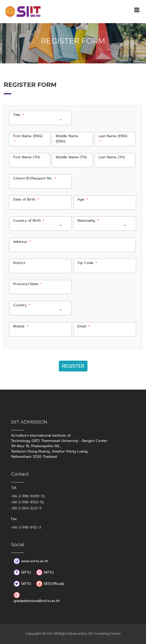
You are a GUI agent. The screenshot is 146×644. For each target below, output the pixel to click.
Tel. (14, 488)
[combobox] (37, 121)
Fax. (14, 519)
